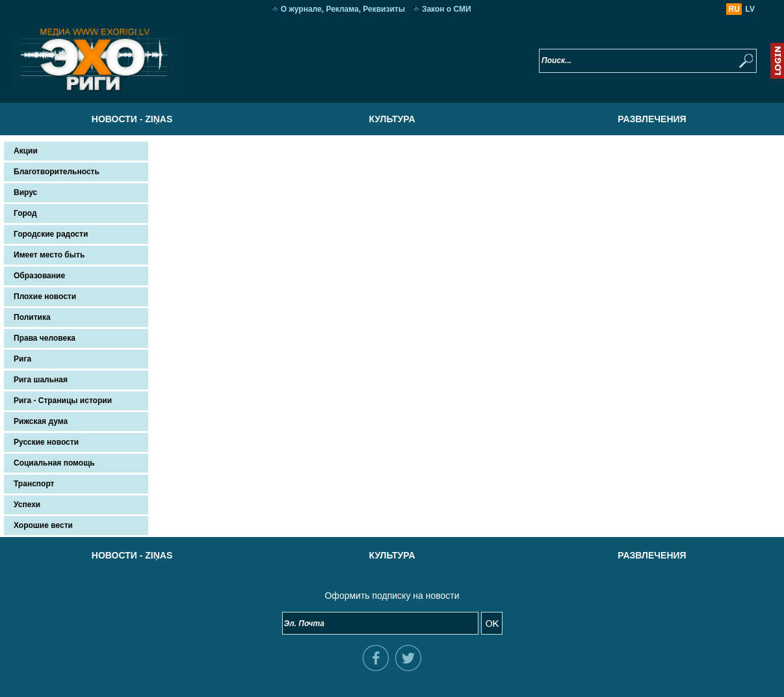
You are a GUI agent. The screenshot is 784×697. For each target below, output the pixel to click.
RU (734, 9)
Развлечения (652, 119)
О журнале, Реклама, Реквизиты (343, 9)
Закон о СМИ (447, 9)
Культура (392, 119)
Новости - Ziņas (132, 119)
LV (750, 9)
